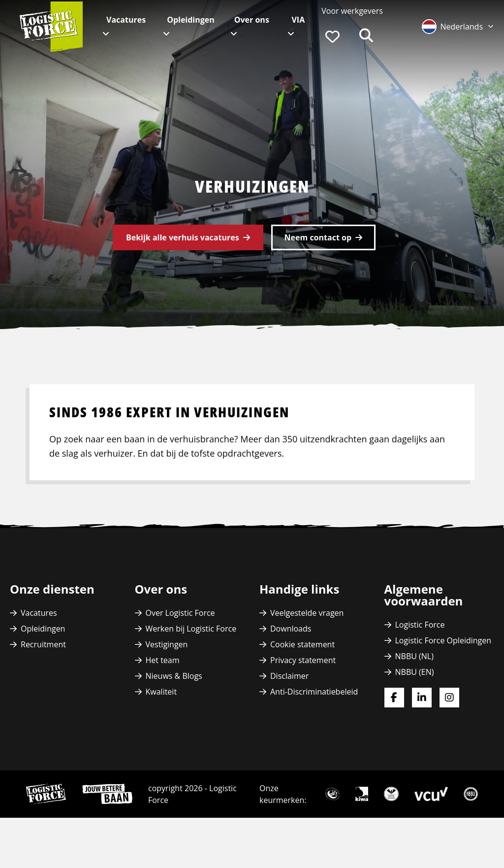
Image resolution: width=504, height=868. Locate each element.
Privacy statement (303, 660)
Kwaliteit (161, 692)
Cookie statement (302, 644)
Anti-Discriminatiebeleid (314, 692)
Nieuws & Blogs (174, 676)
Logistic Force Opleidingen (443, 640)
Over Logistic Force (180, 613)
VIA (298, 20)
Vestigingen (167, 644)
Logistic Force (420, 625)
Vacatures (126, 20)
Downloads (291, 629)
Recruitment (43, 644)
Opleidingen (191, 20)
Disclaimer (289, 676)
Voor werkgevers (352, 11)
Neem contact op (318, 237)
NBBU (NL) (414, 656)
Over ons (252, 20)
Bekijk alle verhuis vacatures (183, 237)
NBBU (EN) (415, 672)
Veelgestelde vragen (307, 613)
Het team (163, 660)
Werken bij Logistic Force (191, 629)
